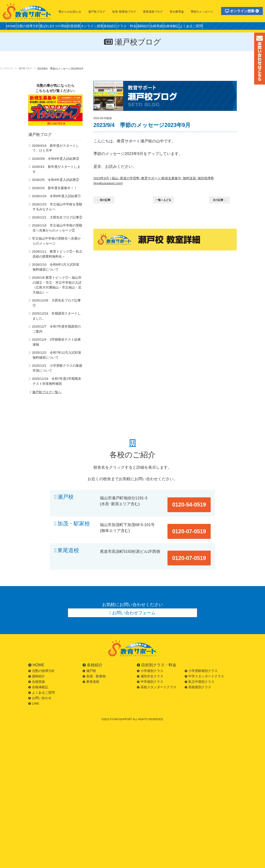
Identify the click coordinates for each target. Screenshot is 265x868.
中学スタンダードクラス (204, 646)
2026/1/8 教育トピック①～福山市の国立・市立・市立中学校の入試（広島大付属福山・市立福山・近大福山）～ (57, 285)
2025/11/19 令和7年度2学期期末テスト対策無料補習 (56, 370)
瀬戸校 (65, 486)
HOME (13, 27)
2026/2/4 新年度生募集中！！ (52, 190)
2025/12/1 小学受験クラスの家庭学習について (57, 357)
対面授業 (88, 27)
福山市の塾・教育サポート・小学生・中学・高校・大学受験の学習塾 (27, 11)
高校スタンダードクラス (157, 657)
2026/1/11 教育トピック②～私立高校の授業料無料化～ (57, 257)
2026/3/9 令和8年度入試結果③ (53, 165)
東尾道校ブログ (153, 12)
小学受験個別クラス (201, 641)
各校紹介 (132, 27)
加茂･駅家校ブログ (124, 12)
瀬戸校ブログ (97, 12)
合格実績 (190, 27)
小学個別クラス (150, 641)
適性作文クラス (150, 646)
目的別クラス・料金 (157, 635)
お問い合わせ (40, 668)
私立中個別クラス (200, 651)
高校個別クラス (198, 657)
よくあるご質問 (233, 27)
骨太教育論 (177, 12)
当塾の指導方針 (33, 27)
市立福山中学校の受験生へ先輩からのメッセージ (56, 243)
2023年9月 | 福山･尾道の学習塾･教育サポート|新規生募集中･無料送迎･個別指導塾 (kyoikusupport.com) (163, 182)
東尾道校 (68, 529)
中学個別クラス (150, 651)
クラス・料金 (153, 27)
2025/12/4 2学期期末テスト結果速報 (56, 333)
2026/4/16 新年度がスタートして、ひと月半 (57, 155)
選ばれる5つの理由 (63, 27)
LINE (34, 673)
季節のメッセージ (202, 12)
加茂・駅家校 (74, 507)
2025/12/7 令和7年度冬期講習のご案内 (56, 322)
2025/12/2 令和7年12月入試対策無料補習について (56, 344)
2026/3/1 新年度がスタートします (55, 174)
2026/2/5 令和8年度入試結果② (53, 182)
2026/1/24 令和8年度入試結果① (53, 198)
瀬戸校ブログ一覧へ (45, 381)
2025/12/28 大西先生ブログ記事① (55, 298)
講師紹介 (173, 27)
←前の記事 (107, 202)
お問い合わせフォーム (134, 581)
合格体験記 (209, 27)
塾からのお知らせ (70, 12)
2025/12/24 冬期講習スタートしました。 (56, 309)
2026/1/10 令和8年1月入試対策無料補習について (57, 270)
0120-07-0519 (194, 507)
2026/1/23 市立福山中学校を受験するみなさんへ (57, 209)
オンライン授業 (242, 11)
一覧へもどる (166, 202)
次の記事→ (222, 202)
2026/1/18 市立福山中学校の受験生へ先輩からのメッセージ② (57, 230)
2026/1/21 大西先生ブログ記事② (54, 219)
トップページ (8, 69)
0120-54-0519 (194, 486)
